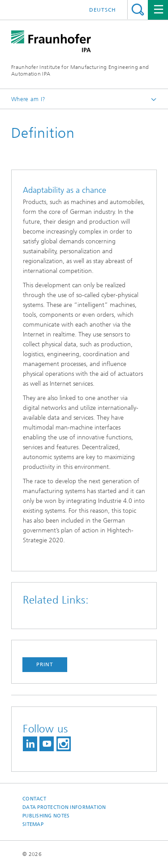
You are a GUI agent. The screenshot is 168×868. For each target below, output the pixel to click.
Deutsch (103, 10)
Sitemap (33, 824)
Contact (34, 799)
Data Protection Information (64, 807)
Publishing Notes (46, 816)
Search (138, 10)
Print (45, 664)
